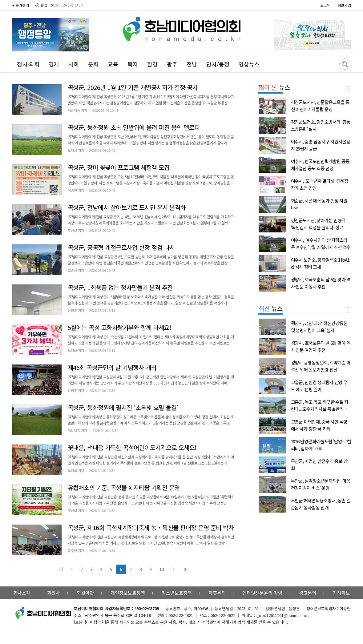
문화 (93, 64)
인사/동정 (218, 64)
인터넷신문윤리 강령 (262, 593)
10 (162, 569)
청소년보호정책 (177, 593)
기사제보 (341, 593)
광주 (172, 64)
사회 (74, 64)
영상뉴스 (249, 64)
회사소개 (22, 593)
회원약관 (85, 593)
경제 (54, 64)
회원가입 (344, 5)
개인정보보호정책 (128, 593)
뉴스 (274, 87)
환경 (152, 64)
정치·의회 (28, 64)
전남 (192, 64)
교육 (113, 64)
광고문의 (308, 593)
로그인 (325, 5)
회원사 (54, 593)
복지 (133, 64)
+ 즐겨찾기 (21, 5)
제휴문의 (217, 593)
